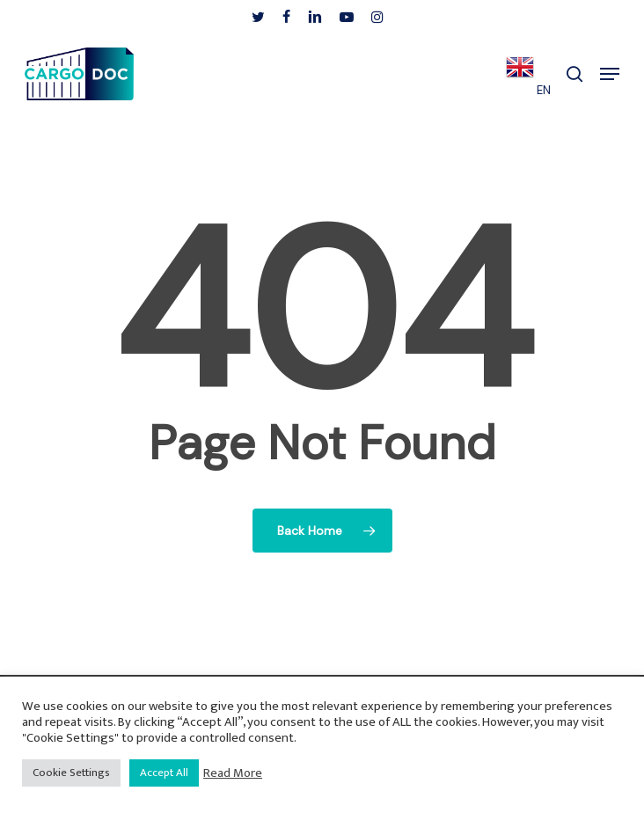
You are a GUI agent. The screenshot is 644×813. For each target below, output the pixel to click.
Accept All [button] (164, 773)
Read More (233, 773)
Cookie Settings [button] (71, 773)
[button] (610, 74)
